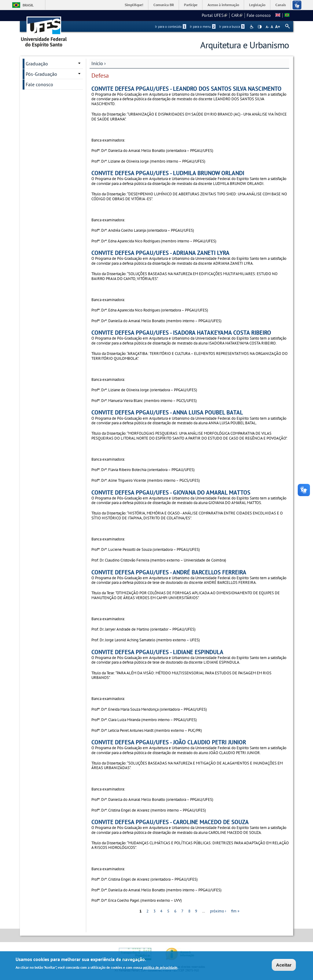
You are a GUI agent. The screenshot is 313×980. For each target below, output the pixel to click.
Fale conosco (259, 15)
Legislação (257, 5)
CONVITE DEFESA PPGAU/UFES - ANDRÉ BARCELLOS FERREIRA (169, 572)
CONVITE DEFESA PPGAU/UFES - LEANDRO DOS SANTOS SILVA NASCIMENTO (186, 88)
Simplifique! (134, 5)
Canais (281, 5)
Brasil (28, 5)
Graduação (37, 64)
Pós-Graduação (41, 74)
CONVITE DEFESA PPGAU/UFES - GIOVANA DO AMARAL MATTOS (171, 492)
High (260, 27)
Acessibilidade (252, 27)
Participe (191, 5)
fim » (235, 911)
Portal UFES (214, 15)
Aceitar (284, 965)
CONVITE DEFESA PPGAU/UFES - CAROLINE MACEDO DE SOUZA (170, 822)
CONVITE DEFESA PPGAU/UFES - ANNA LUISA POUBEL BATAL (167, 412)
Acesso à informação (223, 5)
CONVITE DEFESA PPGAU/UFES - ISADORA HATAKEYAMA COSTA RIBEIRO (181, 332)
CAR (237, 15)
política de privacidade (160, 968)
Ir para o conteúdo (171, 27)
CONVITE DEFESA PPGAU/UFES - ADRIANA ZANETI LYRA (160, 253)
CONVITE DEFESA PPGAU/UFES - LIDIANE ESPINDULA (157, 652)
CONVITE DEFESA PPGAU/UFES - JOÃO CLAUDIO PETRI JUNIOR (169, 742)
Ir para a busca (232, 27)
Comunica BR (164, 5)
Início (97, 63)
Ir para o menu (203, 27)
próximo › (218, 911)
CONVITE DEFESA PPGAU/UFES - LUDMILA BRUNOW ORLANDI (168, 173)
